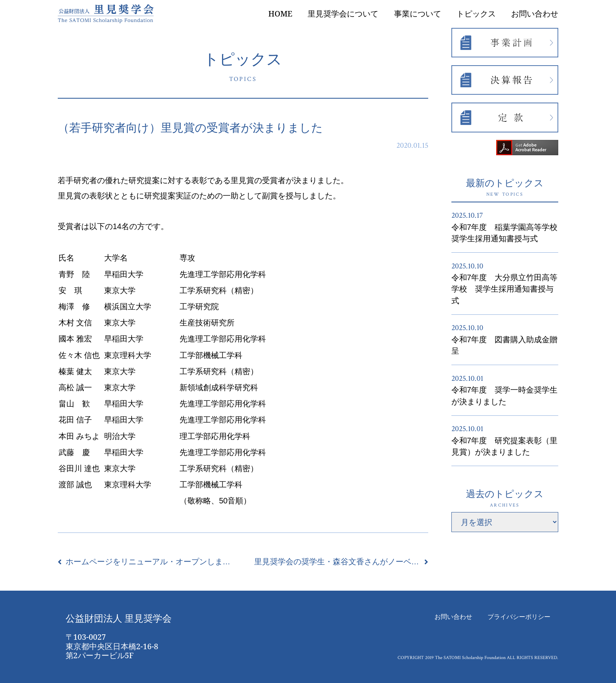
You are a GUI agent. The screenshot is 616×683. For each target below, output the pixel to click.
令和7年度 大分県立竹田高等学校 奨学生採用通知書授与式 (505, 289)
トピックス (476, 14)
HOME (280, 14)
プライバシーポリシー (519, 617)
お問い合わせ (535, 14)
